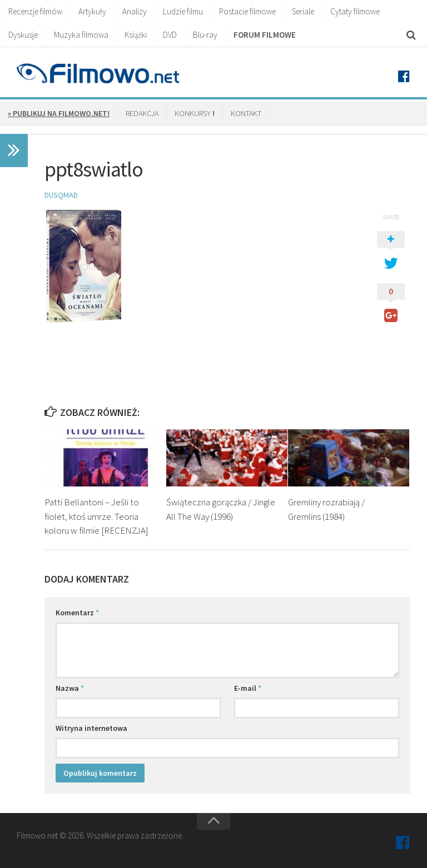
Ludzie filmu (183, 11)
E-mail (248, 688)
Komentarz (77, 613)
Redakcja (142, 113)
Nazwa (70, 688)
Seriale (303, 11)
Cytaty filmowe (355, 11)
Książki (136, 35)
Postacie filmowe (247, 11)
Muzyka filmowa (81, 35)
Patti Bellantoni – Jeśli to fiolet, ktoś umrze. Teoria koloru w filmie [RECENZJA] (96, 516)
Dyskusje (23, 35)
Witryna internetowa (91, 728)
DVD (170, 35)
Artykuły (92, 11)
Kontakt (246, 113)
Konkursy (195, 113)
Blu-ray (205, 35)
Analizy (135, 11)
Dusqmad (61, 195)
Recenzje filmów (35, 11)
